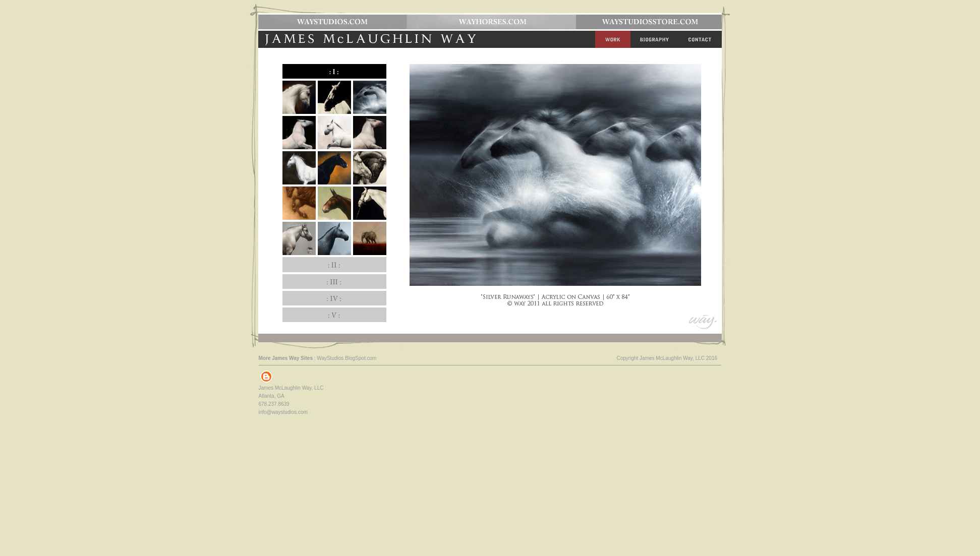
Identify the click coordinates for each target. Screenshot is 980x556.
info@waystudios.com (283, 412)
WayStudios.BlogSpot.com (347, 358)
